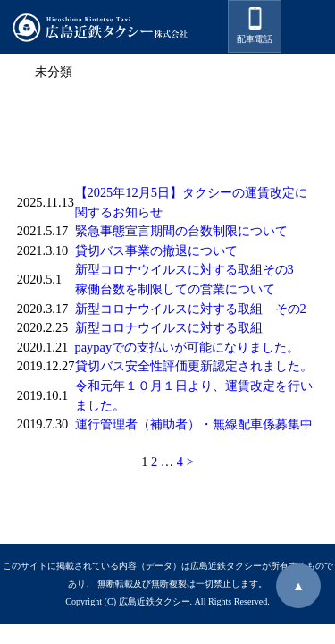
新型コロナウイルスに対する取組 (169, 327)
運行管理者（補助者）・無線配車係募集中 (194, 424)
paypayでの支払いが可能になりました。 (188, 347)
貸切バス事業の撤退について (156, 250)
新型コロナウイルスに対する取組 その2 (191, 309)
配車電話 (255, 25)
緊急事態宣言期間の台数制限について (181, 231)
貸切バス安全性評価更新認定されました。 (194, 366)
